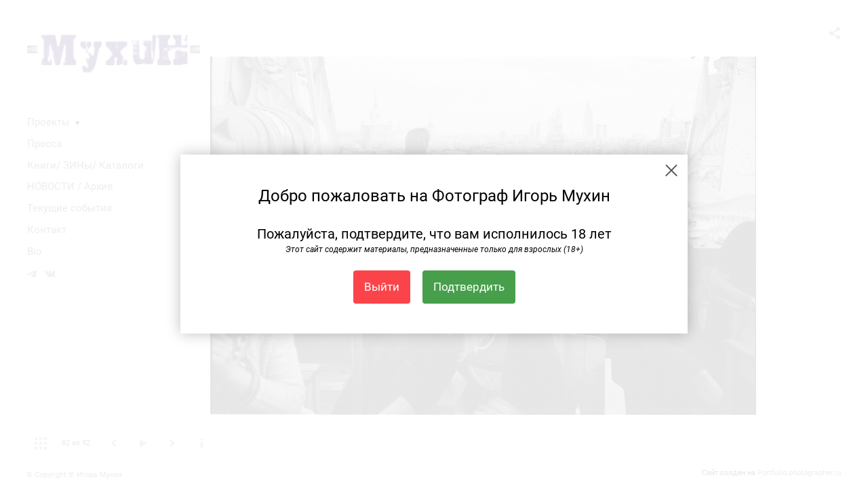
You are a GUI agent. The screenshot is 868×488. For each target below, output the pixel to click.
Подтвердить (469, 287)
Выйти (382, 287)
